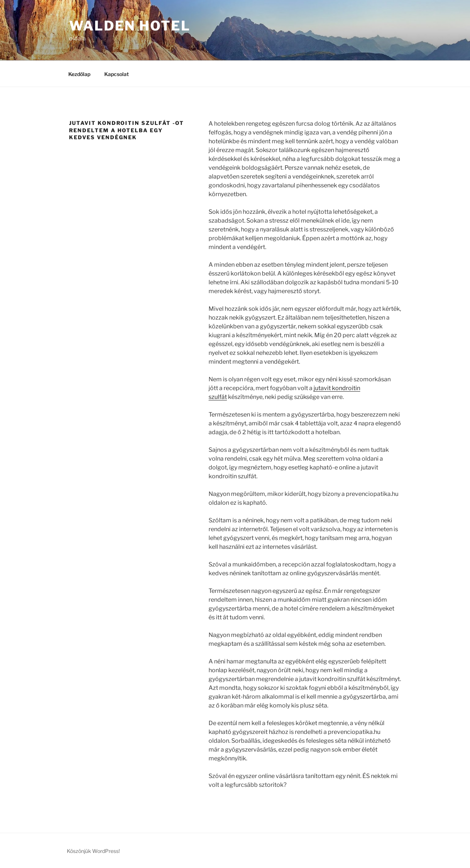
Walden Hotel (130, 26)
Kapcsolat (117, 74)
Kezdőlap (79, 74)
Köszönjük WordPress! (93, 851)
